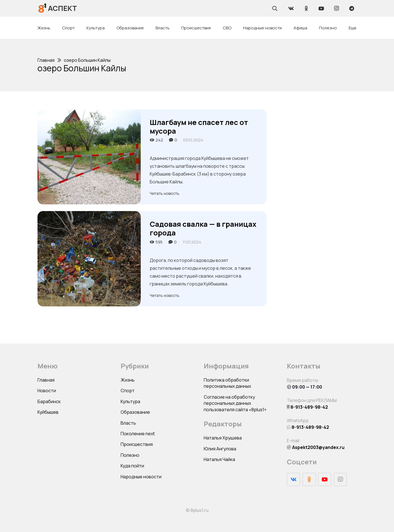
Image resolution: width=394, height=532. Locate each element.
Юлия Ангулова (220, 449)
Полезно (130, 455)
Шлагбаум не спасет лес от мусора (199, 127)
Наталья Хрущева (223, 438)
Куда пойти (132, 466)
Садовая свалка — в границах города (203, 228)
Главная (46, 380)
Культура (130, 401)
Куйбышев (48, 412)
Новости (47, 391)
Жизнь (128, 380)
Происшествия (137, 444)
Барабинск (49, 401)
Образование (135, 412)
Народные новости (141, 477)
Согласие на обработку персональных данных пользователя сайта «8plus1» (235, 403)
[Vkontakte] (291, 8)
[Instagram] (336, 8)
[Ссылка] (42, 8)
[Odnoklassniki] (306, 8)
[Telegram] (351, 8)
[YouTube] (321, 8)
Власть (128, 423)
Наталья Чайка (219, 459)
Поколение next (138, 434)
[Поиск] (275, 8)
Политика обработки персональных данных (227, 383)
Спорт (128, 391)
